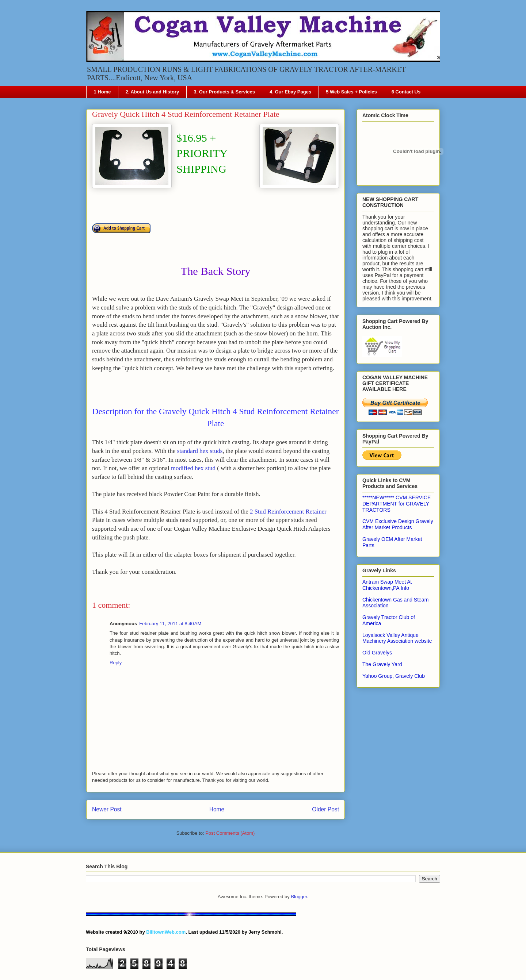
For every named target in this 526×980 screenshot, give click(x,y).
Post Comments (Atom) (230, 833)
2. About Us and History (152, 92)
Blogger (299, 897)
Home (217, 809)
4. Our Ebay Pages (290, 92)
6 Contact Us (406, 92)
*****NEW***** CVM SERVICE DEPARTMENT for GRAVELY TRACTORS (397, 504)
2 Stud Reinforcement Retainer (288, 512)
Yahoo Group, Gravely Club (394, 676)
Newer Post (107, 809)
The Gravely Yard (382, 664)
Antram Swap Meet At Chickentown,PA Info (387, 585)
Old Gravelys (377, 653)
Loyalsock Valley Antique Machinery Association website (397, 638)
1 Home (102, 92)
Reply (116, 663)
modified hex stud (193, 468)
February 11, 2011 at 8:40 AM (170, 624)
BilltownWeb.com (166, 932)
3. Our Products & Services (224, 92)
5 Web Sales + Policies (351, 92)
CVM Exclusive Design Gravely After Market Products (398, 524)
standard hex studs (200, 451)
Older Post (325, 809)
